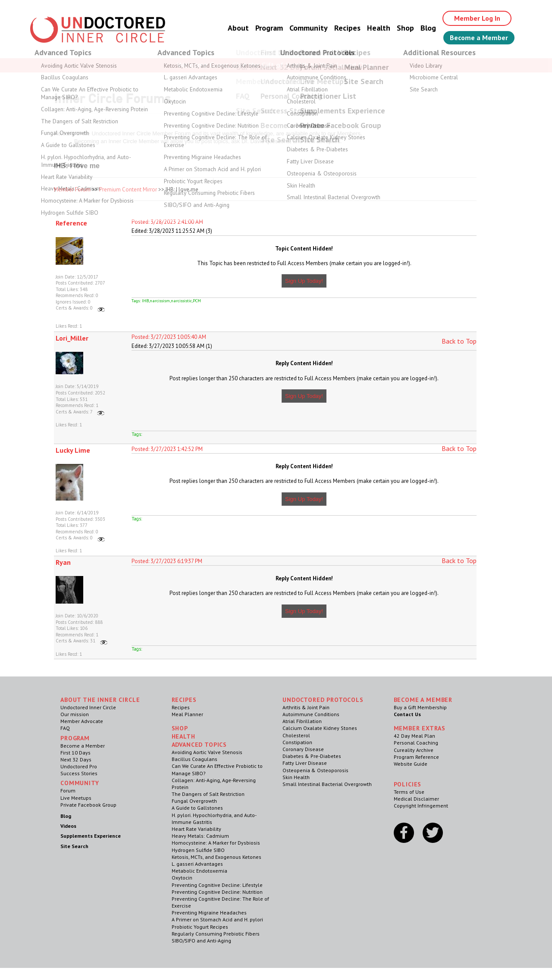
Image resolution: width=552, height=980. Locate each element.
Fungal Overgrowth (194, 801)
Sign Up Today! (304, 281)
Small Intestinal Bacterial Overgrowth (327, 784)
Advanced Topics (199, 745)
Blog (428, 28)
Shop (405, 28)
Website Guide (411, 764)
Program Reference (416, 757)
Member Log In (477, 18)
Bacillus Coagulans (194, 759)
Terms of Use (409, 792)
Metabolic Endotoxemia (199, 871)
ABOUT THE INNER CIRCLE (100, 700)
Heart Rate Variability (196, 829)
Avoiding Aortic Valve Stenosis (207, 752)
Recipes (347, 28)
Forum (68, 791)
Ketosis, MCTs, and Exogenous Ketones (216, 857)
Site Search (74, 846)
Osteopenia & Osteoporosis (315, 770)
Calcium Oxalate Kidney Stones (320, 728)
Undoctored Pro (79, 766)
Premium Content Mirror (128, 189)
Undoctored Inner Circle (88, 707)
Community (309, 28)
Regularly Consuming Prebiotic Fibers (216, 934)
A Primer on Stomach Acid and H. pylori (217, 919)
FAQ (65, 728)
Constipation (297, 742)
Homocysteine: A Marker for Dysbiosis (216, 843)
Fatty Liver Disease (305, 763)
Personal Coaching (416, 743)
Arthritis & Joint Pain (306, 707)
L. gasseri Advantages (197, 864)
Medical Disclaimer (416, 799)
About (238, 28)
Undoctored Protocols (323, 700)
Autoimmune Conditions (311, 714)
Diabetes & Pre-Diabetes (312, 756)
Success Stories (79, 773)
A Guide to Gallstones (197, 808)
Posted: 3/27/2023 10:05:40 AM (169, 337)
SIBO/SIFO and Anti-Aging (201, 941)
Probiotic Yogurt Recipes (200, 927)
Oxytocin (182, 878)
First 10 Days (75, 753)
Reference (71, 223)
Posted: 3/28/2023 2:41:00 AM (167, 222)
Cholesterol (296, 735)
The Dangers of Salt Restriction (208, 794)
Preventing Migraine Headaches (209, 913)
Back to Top (459, 341)
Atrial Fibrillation (302, 721)
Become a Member (479, 38)
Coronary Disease (303, 749)
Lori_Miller (72, 338)
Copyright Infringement (421, 806)
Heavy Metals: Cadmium (200, 836)
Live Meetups (76, 798)
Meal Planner (187, 714)
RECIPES (184, 700)
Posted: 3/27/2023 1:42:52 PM (167, 449)
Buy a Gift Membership (420, 707)
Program (269, 28)
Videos (68, 826)
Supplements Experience (91, 836)
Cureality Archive (414, 750)
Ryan (63, 562)
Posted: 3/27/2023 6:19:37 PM (167, 561)
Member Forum (72, 189)
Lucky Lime (73, 450)
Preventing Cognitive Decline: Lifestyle (217, 885)
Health (379, 28)
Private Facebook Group (88, 805)
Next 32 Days (76, 759)
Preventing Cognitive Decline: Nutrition (217, 892)
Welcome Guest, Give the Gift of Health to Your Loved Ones (276, 65)
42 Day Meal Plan (414, 736)
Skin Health (296, 777)
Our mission (75, 714)
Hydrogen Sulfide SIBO (198, 850)
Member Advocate (82, 721)
